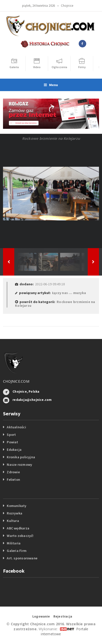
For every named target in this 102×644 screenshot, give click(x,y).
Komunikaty (17, 506)
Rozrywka (15, 513)
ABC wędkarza (18, 528)
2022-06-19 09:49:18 (50, 284)
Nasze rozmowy (19, 465)
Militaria (14, 543)
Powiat (12, 442)
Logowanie (41, 616)
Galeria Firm (17, 551)
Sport (11, 435)
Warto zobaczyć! (20, 536)
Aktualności (16, 427)
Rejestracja (63, 616)
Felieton (13, 480)
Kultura (13, 521)
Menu (51, 85)
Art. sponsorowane (22, 558)
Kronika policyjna (21, 457)
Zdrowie (13, 472)
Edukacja (14, 450)
